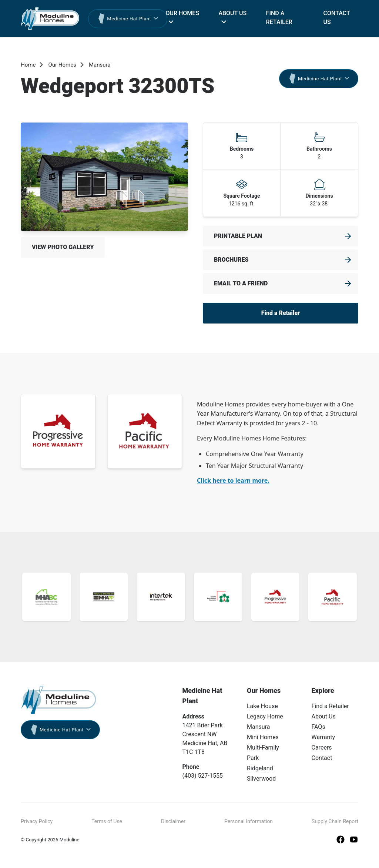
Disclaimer (173, 821)
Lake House (262, 706)
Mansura (100, 65)
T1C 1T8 (194, 752)
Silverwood (261, 779)
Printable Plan (238, 236)
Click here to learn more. (233, 480)
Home (28, 65)
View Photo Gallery (63, 247)
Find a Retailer (279, 18)
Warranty (323, 737)
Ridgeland (260, 768)
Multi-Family (263, 748)
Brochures (231, 260)
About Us (232, 13)
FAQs (318, 727)
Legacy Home (265, 716)
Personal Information (249, 821)
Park (253, 758)
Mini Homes (263, 737)
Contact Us (337, 18)
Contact (322, 758)
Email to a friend (241, 283)
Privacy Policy (37, 821)
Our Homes (182, 13)
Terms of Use (107, 821)
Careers (322, 748)
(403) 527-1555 (203, 776)
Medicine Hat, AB (205, 743)
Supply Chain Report (335, 821)
